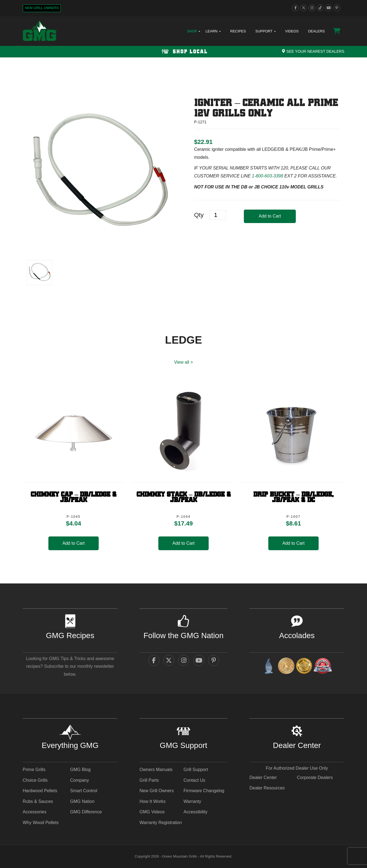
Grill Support (196, 770)
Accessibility (195, 812)
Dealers (317, 31)
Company (79, 780)
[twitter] (304, 8)
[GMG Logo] (40, 31)
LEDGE (183, 340)
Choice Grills (35, 780)
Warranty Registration (161, 823)
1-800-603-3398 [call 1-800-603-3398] (267, 176)
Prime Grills (34, 770)
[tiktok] (320, 8)
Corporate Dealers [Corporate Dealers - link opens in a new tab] (315, 777)
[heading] (203, 142)
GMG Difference (86, 812)
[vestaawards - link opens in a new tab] (286, 667)
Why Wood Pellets (41, 823)
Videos (292, 31)
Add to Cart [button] (74, 543)
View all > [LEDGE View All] (184, 362)
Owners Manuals (156, 770)
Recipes (238, 31)
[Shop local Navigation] (184, 52)
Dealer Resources (267, 788)
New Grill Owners (42, 8)
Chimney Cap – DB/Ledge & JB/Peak (73, 497)
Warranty (192, 801)
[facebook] (295, 8)
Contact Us (194, 780)
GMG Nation (82, 801)
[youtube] (328, 8)
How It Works (152, 801)
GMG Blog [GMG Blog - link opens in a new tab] (80, 770)
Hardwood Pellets (40, 791)
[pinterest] (337, 8)
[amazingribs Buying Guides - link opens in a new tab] (269, 667)
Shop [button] (194, 31)
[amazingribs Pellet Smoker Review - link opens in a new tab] (304, 667)
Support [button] (266, 31)
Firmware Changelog (204, 791)
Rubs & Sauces (38, 801)
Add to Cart (270, 216)
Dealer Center (263, 777)
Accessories (35, 812)
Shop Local (184, 52)
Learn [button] (213, 31)
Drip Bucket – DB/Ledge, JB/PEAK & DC (293, 497)
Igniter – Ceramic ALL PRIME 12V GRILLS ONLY (266, 108)
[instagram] (312, 8)
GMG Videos (152, 812)
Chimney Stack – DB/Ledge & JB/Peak (184, 497)
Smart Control (84, 791)
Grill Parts (149, 780)
